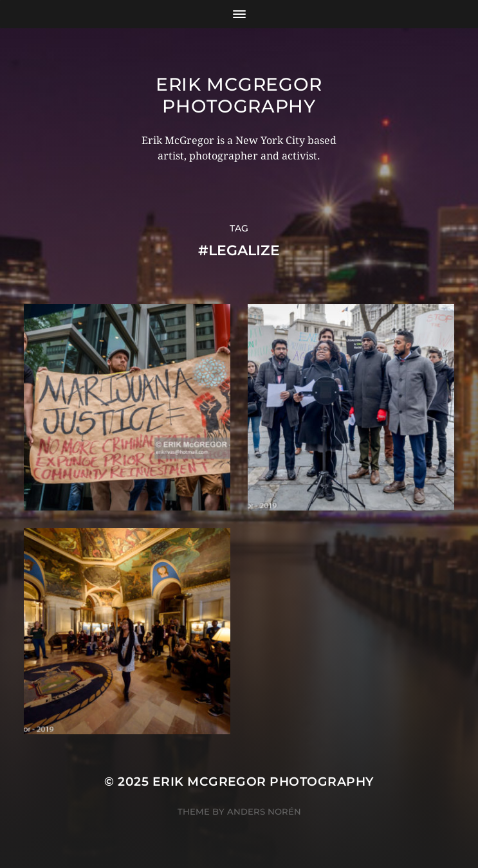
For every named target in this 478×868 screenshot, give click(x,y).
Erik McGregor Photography (239, 95)
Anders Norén (264, 811)
